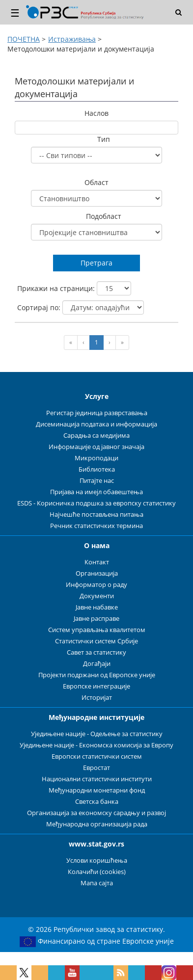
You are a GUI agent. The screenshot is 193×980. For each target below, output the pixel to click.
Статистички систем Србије (96, 641)
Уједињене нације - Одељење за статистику (97, 734)
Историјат (97, 698)
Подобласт (104, 216)
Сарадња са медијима (96, 436)
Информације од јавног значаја (96, 447)
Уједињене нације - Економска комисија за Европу (96, 745)
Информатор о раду (96, 585)
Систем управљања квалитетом (97, 630)
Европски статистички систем (97, 756)
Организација (97, 573)
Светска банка (97, 802)
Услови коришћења (97, 861)
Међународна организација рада (97, 824)
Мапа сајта (97, 883)
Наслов (96, 113)
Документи (97, 596)
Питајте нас (97, 481)
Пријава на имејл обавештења (96, 492)
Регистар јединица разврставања (97, 413)
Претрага (96, 263)
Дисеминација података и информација (96, 424)
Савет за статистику (96, 652)
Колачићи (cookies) (97, 872)
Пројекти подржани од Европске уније (97, 675)
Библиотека (97, 469)
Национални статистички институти (97, 779)
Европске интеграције (96, 686)
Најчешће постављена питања (96, 515)
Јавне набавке (97, 607)
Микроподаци (96, 458)
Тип (104, 139)
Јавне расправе (96, 619)
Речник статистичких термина (96, 526)
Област (96, 182)
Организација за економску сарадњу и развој (96, 813)
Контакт (97, 562)
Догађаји (97, 664)
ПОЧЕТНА (24, 39)
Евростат (96, 768)
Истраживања (72, 39)
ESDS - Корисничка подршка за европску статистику (96, 503)
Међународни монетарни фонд (97, 790)
